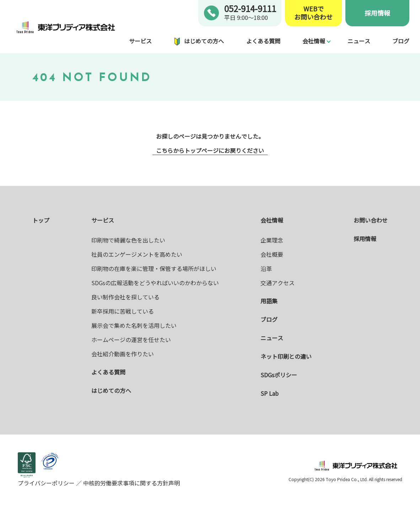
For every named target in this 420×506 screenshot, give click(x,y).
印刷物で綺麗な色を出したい (128, 240)
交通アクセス (278, 283)
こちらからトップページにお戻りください (210, 150)
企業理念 (272, 240)
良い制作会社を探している (125, 297)
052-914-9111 (250, 8)
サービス (140, 41)
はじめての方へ (204, 41)
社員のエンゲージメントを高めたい (137, 254)
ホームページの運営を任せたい (131, 340)
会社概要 (272, 254)
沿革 (266, 268)
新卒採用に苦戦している (123, 311)
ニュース (359, 41)
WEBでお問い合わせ (313, 13)
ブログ (401, 41)
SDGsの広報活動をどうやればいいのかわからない (155, 283)
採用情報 (377, 13)
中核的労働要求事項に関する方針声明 (131, 483)
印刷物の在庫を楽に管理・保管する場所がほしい (154, 268)
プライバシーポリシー (47, 483)
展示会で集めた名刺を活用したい (134, 325)
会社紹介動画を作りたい (123, 354)
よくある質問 (263, 41)
